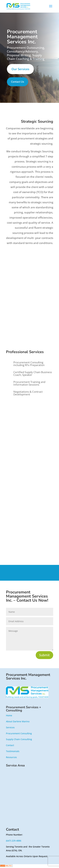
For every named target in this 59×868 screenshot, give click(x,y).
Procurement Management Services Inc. (28, 677)
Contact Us (18, 82)
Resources (11, 757)
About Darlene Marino (18, 721)
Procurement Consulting (19, 733)
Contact (10, 745)
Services (10, 727)
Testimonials (13, 751)
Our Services (20, 69)
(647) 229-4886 (14, 841)
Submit (44, 655)
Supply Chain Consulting (19, 739)
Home (9, 715)
